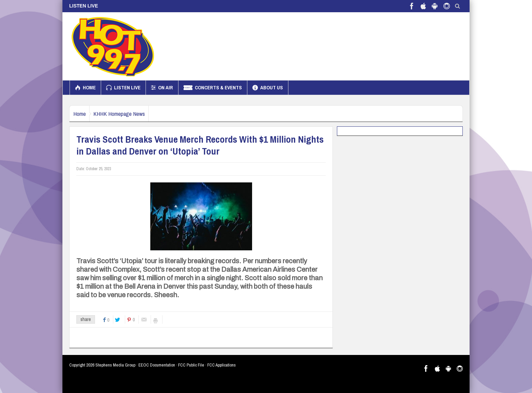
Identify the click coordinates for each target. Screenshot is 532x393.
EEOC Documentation (157, 365)
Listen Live (123, 88)
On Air (162, 88)
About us (268, 88)
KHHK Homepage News (129, 114)
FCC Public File (191, 365)
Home (85, 88)
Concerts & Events (213, 88)
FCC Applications (222, 365)
